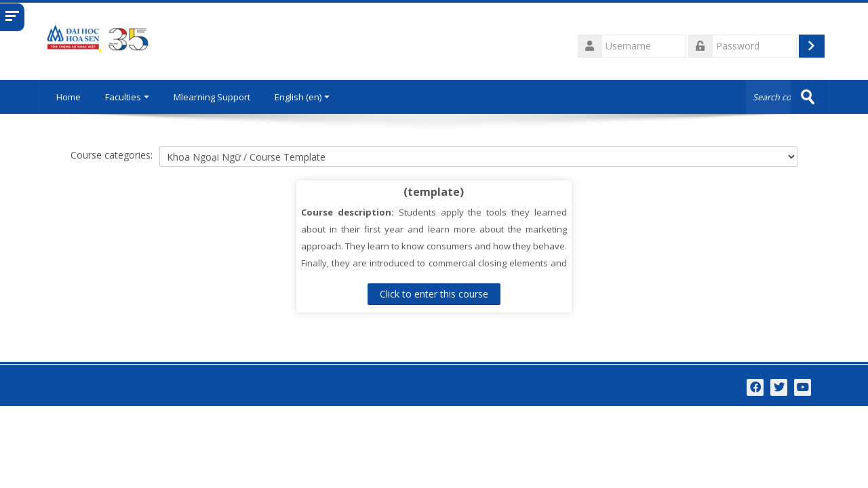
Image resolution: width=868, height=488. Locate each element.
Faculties (129, 97)
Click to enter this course (434, 294)
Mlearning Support (214, 97)
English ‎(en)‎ (304, 97)
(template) (434, 192)
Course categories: (112, 155)
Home (69, 97)
